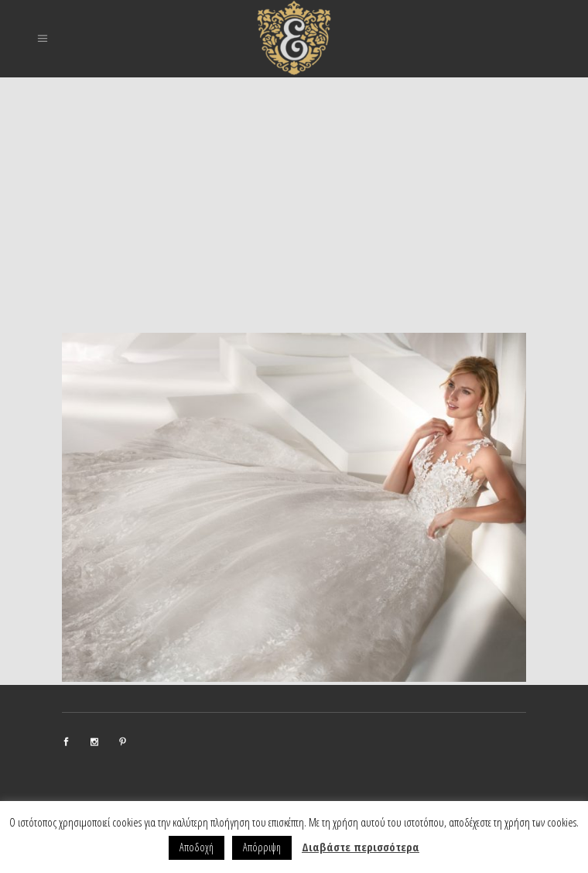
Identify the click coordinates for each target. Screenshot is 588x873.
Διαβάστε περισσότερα (361, 847)
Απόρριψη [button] (262, 847)
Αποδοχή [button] (197, 847)
